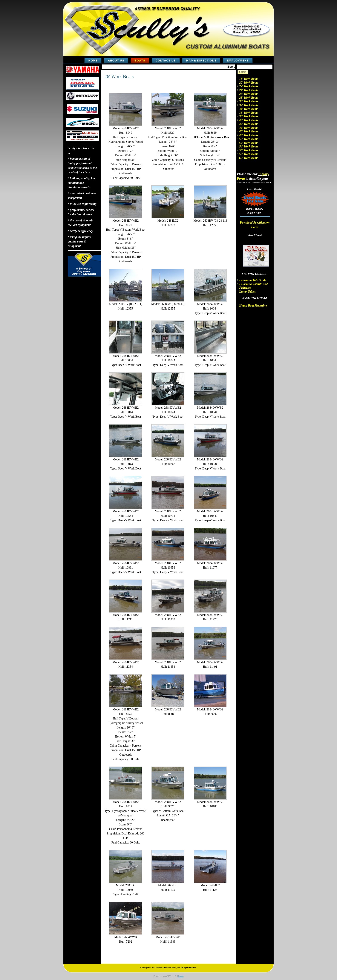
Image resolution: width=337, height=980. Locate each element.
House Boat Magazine (253, 306)
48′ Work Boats (249, 135)
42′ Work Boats (249, 124)
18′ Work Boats (249, 79)
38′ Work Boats (249, 116)
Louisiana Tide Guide (253, 280)
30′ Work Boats (249, 101)
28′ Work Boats (249, 98)
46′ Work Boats (249, 131)
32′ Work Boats (249, 105)
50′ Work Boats (249, 139)
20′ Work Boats (249, 83)
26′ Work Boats (119, 76)
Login (181, 976)
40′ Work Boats (249, 120)
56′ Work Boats (249, 150)
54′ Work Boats (249, 146)
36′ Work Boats (249, 113)
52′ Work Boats (249, 143)
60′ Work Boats (249, 158)
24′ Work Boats (249, 90)
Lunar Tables (247, 292)
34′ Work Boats (249, 109)
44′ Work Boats (249, 128)
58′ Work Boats (249, 154)
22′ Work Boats (249, 86)
